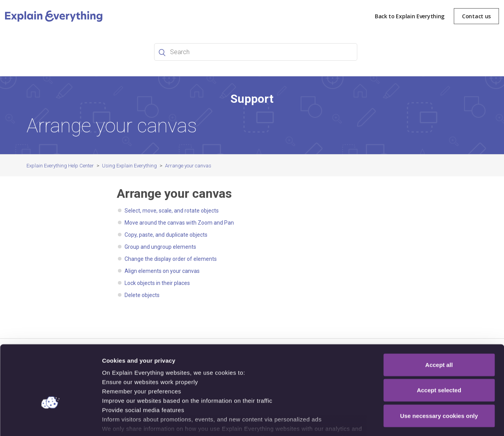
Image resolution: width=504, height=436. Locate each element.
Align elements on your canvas (162, 271)
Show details (408, 421)
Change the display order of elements (171, 259)
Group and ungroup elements (160, 247)
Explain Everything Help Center (60, 166)
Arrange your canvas (188, 166)
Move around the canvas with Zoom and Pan (179, 223)
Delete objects (142, 295)
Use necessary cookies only (439, 368)
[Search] (256, 52)
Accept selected (439, 342)
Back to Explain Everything (410, 16)
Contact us (476, 16)
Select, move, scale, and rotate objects (172, 211)
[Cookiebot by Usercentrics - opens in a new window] (50, 421)
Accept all (439, 317)
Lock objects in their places (157, 283)
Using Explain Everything (129, 166)
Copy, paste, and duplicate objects (166, 235)
